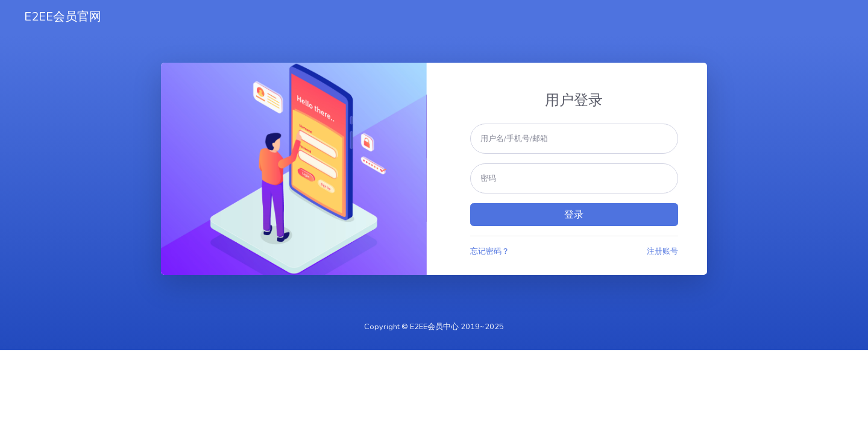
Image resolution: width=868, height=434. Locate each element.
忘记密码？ (490, 251)
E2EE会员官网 (63, 17)
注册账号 (662, 251)
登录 (574, 215)
